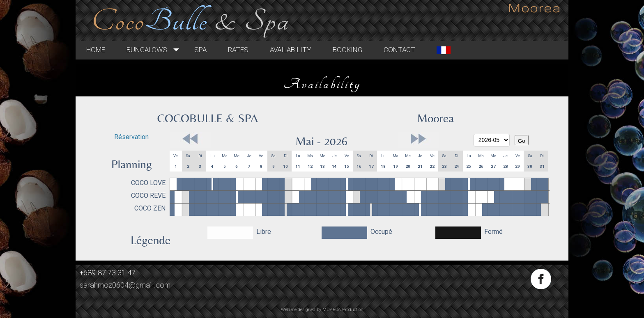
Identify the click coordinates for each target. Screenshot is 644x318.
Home (149, 50)
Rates (292, 50)
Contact (453, 50)
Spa (254, 50)
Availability (344, 50)
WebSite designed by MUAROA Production (322, 310)
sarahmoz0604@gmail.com (125, 285)
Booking (401, 50)
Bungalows (201, 50)
